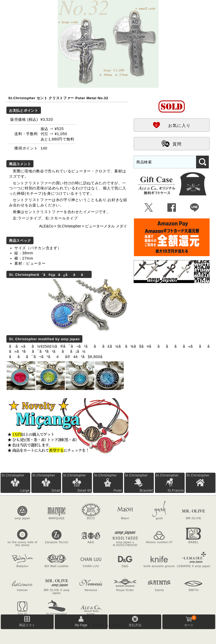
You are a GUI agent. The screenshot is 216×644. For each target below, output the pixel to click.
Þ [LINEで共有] (195, 208)
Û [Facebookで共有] (172, 208)
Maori (125, 518)
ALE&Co (46, 226)
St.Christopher (69, 226)
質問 (172, 143)
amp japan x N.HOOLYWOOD (125, 544)
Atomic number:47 (159, 542)
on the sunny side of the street (22, 544)
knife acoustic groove (159, 566)
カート (190, 621)
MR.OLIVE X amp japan (57, 591)
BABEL (194, 542)
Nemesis (91, 590)
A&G (91, 542)
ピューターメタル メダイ (106, 226)
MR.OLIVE (193, 518)
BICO (91, 518)
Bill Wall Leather (57, 566)
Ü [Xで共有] (149, 208)
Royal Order (125, 590)
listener (22, 590)
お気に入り (172, 125)
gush (159, 518)
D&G (125, 566)
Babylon (22, 566)
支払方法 (135, 625)
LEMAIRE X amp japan (193, 566)
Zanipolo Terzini (57, 542)
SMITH (194, 590)
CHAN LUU (91, 566)
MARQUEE (57, 518)
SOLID (22, 614)
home (91, 614)
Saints (159, 590)
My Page (81, 625)
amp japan (23, 518)
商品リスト (27, 625)
